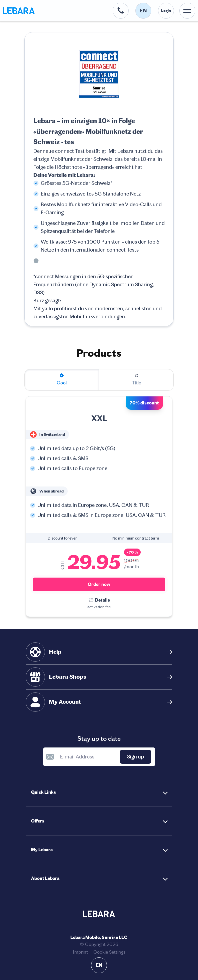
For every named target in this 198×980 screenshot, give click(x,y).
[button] (99, 792)
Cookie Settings (109, 952)
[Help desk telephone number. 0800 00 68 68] (121, 11)
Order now (99, 584)
